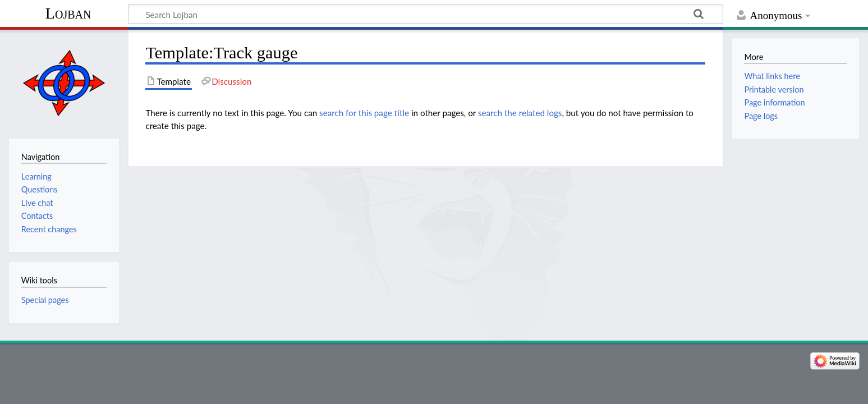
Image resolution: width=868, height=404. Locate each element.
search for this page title (364, 113)
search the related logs (520, 113)
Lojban (68, 13)
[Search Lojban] (426, 14)
